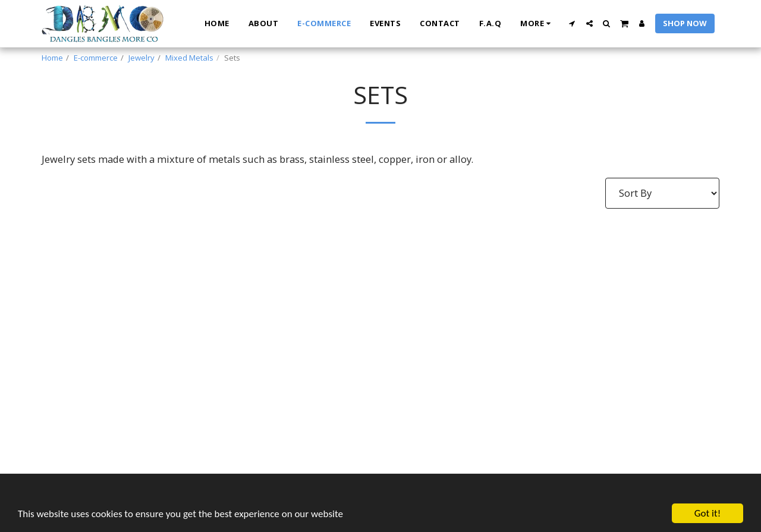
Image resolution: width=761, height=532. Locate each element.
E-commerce (96, 58)
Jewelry (141, 58)
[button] (572, 23)
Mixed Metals (189, 58)
